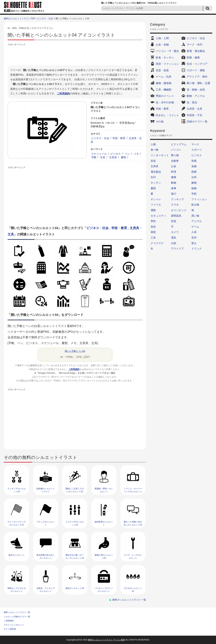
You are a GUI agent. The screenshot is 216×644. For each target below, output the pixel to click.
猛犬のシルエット (17, 555)
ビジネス (116, 154)
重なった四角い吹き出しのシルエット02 (133, 523)
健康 (174, 177)
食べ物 (154, 150)
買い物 (195, 216)
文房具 (113, 157)
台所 (194, 177)
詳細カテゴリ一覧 (197, 121)
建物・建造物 (164, 83)
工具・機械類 (164, 90)
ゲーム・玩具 (164, 77)
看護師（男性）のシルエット (104, 490)
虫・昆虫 (192, 102)
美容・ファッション (167, 64)
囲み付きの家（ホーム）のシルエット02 (75, 556)
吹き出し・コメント (167, 115)
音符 (194, 238)
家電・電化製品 (196, 51)
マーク (195, 144)
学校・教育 (119, 138)
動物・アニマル (196, 96)
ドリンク (197, 249)
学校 (194, 194)
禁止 (194, 243)
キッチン (156, 183)
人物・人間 (162, 38)
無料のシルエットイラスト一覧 (129, 600)
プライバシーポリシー (14, 625)
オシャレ (156, 199)
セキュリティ (158, 216)
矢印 (153, 177)
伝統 (174, 243)
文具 (103, 157)
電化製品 (156, 172)
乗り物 (175, 155)
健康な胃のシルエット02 (104, 556)
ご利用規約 (63, 93)
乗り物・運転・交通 (198, 83)
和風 (194, 161)
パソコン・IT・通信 (167, 51)
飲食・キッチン (165, 57)
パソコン (176, 150)
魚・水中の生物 (165, 102)
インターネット (160, 155)
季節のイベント (165, 96)
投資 (174, 221)
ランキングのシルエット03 (17, 490)
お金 (174, 166)
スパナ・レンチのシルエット (133, 556)
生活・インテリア (197, 64)
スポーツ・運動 (196, 70)
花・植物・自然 (196, 90)
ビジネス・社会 (45, 19)
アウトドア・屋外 (197, 77)
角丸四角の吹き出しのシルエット (46, 556)
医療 (194, 172)
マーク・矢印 (195, 45)
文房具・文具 (195, 109)
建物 (194, 183)
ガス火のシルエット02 (133, 590)
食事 (174, 188)
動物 (174, 183)
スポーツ (197, 150)
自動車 (175, 161)
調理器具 (176, 216)
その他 (160, 121)
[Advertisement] (75, 55)
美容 (153, 227)
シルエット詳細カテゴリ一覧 (17, 617)
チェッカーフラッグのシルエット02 (17, 523)
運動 (153, 210)
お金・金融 (162, 45)
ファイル (156, 205)
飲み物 (195, 205)
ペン (127, 154)
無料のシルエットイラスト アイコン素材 (106, 640)
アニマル (197, 221)
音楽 (153, 161)
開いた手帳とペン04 (75, 351)
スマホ (175, 205)
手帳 (94, 157)
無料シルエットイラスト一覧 (17, 612)
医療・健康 (193, 57)
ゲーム (195, 227)
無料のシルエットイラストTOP (19, 19)
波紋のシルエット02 (75, 588)
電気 (174, 238)
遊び (174, 194)
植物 (194, 188)
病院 (153, 232)
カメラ (175, 232)
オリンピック (179, 210)
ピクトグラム (179, 144)
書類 (123, 157)
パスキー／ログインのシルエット (104, 590)
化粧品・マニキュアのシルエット (46, 590)
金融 (194, 166)
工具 (153, 238)
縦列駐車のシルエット (104, 523)
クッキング (177, 199)
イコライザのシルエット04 (75, 523)
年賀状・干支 (195, 115)
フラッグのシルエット (46, 523)
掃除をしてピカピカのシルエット (17, 590)
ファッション (199, 199)
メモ (136, 154)
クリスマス (157, 243)
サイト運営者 (10, 629)
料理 (174, 172)
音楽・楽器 (162, 70)
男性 (153, 221)
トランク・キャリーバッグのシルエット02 (133, 491)
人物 (153, 144)
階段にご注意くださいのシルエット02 (75, 490)
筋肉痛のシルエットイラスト (46, 490)
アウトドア (177, 249)
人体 (194, 232)
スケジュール (99, 154)
